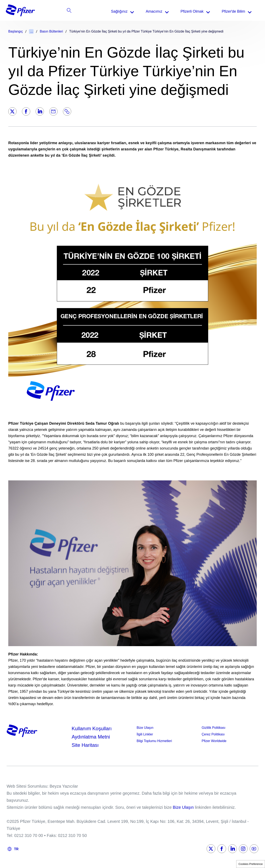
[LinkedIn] (40, 111)
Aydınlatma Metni (91, 737)
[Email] (53, 111)
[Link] (67, 111)
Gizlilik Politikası (214, 728)
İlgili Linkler (145, 734)
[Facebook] (26, 111)
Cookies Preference (251, 864)
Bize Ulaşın (145, 728)
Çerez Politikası (213, 734)
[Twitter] (12, 111)
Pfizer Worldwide (214, 741)
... (32, 31)
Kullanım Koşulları (92, 728)
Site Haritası (85, 745)
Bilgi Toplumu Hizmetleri (154, 741)
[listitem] (231, 11)
